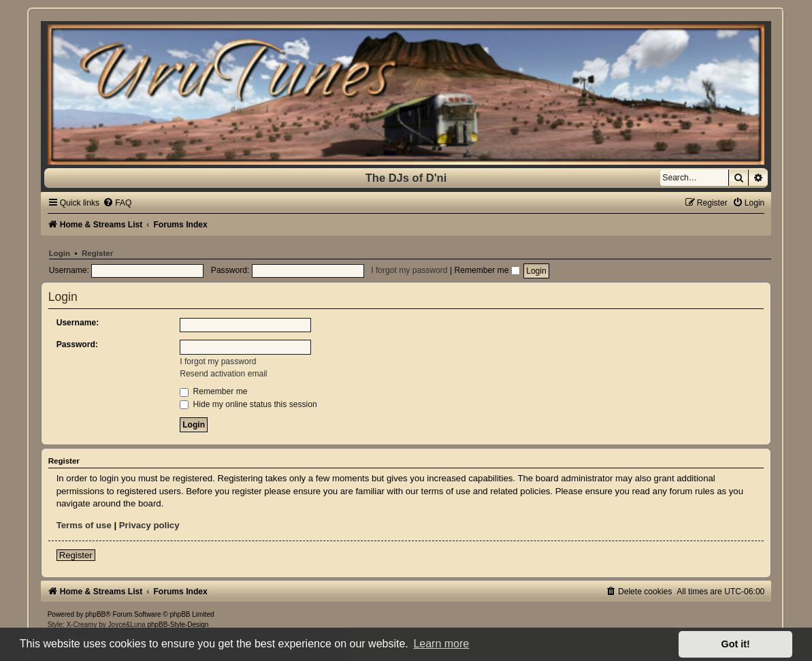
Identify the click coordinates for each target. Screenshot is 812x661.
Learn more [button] (441, 644)
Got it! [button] (736, 644)
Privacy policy (149, 525)
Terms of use (84, 525)
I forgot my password (409, 270)
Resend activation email (223, 374)
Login (60, 253)
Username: (78, 323)
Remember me (487, 270)
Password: (77, 344)
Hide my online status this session (248, 404)
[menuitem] (117, 203)
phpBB (95, 614)
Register (97, 253)
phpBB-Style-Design (178, 625)
